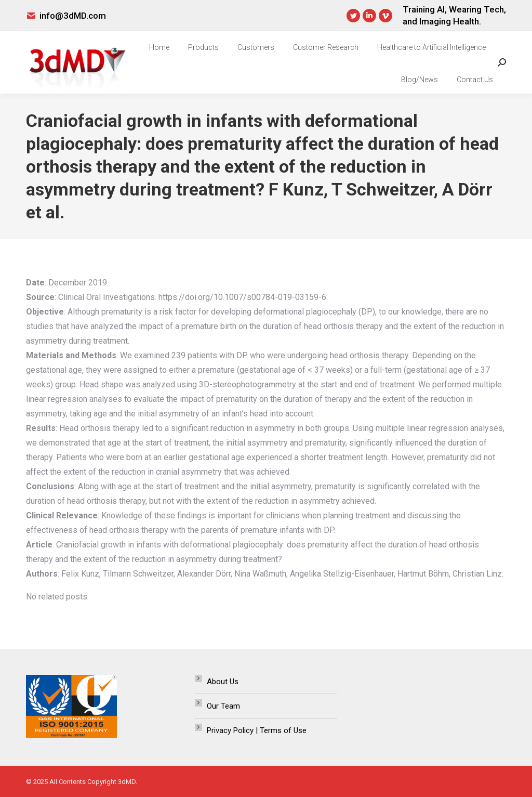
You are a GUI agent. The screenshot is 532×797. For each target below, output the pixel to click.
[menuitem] (159, 47)
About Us (223, 682)
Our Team (223, 706)
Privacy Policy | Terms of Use (257, 730)
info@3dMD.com (73, 16)
